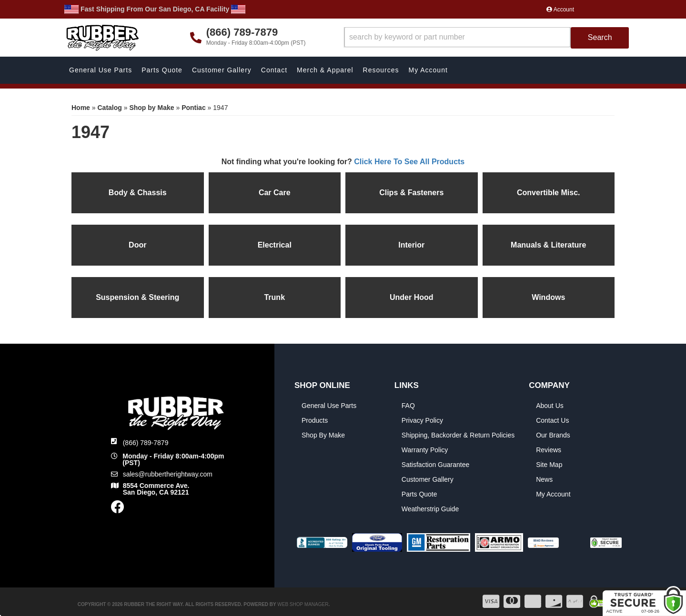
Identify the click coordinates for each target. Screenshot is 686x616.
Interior (411, 245)
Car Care (275, 193)
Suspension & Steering (137, 297)
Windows (548, 297)
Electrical (275, 245)
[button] (487, 38)
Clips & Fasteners (411, 193)
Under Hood (412, 297)
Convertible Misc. (548, 193)
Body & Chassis (138, 193)
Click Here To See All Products (409, 162)
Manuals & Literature (548, 245)
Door (137, 245)
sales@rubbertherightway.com (168, 474)
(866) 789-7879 (146, 443)
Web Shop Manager (303, 604)
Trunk (274, 297)
